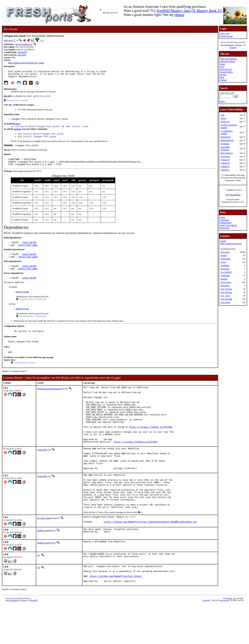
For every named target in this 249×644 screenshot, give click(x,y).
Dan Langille (224, 640)
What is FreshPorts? (229, 59)
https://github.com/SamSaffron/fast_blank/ (26, 63)
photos (179, 15)
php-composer (227, 153)
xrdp (223, 115)
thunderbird (226, 137)
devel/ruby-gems (28, 252)
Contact (223, 80)
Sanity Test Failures (228, 225)
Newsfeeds (225, 228)
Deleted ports (226, 223)
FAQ (222, 67)
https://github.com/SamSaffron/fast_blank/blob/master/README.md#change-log (150, 558)
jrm (39, 591)
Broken (224, 255)
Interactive (225, 286)
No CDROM (226, 272)
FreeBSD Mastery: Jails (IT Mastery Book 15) (189, 11)
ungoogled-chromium (225, 148)
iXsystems (238, 45)
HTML (230, 638)
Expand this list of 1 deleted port (33, 308)
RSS (242, 638)
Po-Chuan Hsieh (44, 553)
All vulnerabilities (233, 195)
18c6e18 (22, 53)
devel (11, 40)
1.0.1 (6, 40)
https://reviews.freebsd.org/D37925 (136, 465)
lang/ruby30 (29, 249)
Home (223, 217)
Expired (224, 279)
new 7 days (225, 296)
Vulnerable (225, 276)
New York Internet (227, 45)
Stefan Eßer (42, 473)
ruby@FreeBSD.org (24, 44)
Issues (223, 64)
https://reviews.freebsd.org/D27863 (151, 447)
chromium (225, 144)
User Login (225, 34)
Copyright (206, 640)
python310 (225, 160)
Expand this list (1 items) (24, 373)
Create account (226, 36)
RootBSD (233, 48)
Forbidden (225, 266)
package (17, 132)
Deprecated (225, 259)
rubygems (22, 55)
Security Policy (227, 72)
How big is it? (226, 69)
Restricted (225, 269)
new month (225, 302)
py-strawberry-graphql (227, 132)
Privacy (223, 75)
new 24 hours (226, 289)
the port (16, 127)
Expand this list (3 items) (17, 103)
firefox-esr (225, 122)
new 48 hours (226, 292)
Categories (225, 220)
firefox (223, 118)
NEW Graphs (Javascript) (231, 244)
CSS (235, 638)
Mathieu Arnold (44, 567)
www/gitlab (22, 301)
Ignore (223, 262)
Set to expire (226, 282)
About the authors (228, 61)
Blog (222, 77)
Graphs (223, 241)
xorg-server (225, 156)
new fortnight (226, 299)
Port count (225, 252)
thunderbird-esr (227, 140)
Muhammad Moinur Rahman (49, 399)
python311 (225, 166)
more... (223, 101)
